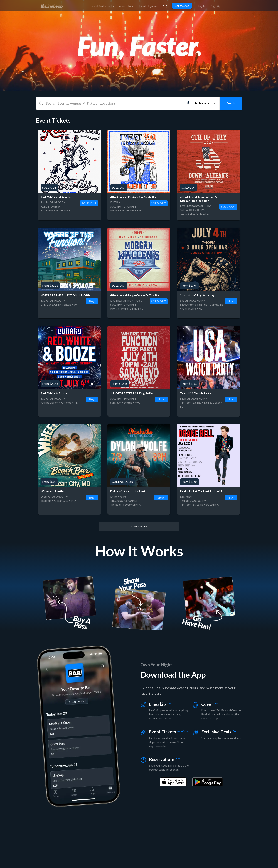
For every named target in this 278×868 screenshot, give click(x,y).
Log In (202, 6)
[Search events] (165, 6)
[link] (52, 6)
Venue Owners (127, 6)
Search (231, 103)
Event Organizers (150, 6)
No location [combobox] (203, 103)
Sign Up (216, 6)
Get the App (182, 6)
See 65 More (139, 526)
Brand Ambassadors (103, 6)
